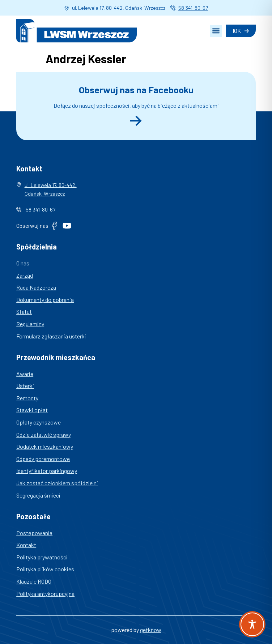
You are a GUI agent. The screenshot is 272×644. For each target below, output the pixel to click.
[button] (216, 31)
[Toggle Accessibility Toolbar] (252, 624)
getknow (151, 630)
